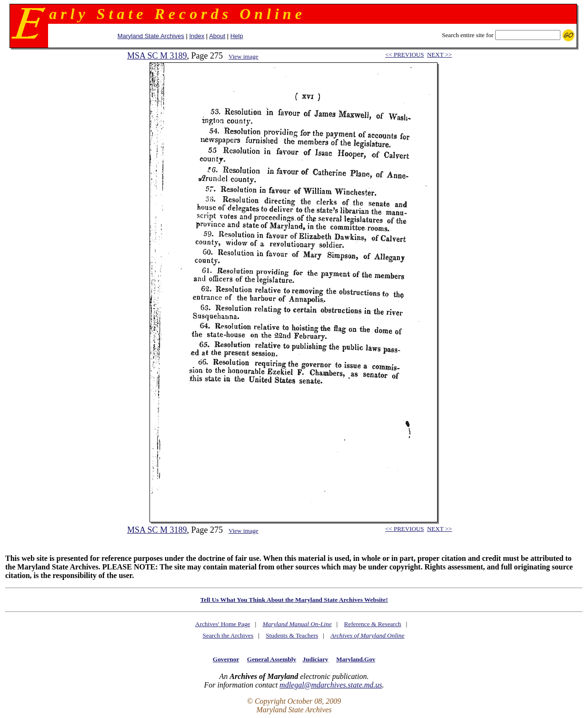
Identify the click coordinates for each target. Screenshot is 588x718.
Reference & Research (373, 624)
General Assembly (272, 659)
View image (243, 56)
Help (237, 36)
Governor (226, 659)
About (217, 36)
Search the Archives (228, 635)
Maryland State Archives (151, 36)
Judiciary (315, 659)
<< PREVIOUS (404, 55)
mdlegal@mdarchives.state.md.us (331, 685)
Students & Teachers (292, 635)
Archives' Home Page (223, 624)
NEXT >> (439, 55)
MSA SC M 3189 (157, 56)
